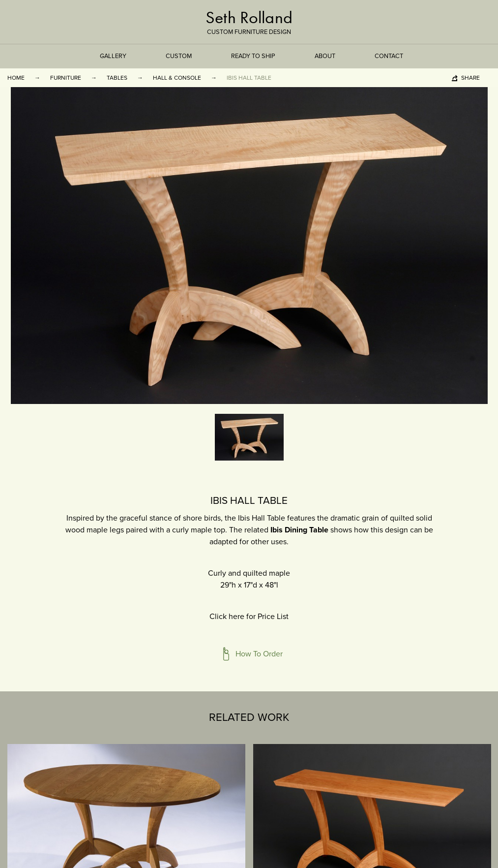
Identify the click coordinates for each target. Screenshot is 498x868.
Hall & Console (177, 78)
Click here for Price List (249, 617)
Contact (389, 56)
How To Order (259, 654)
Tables (117, 78)
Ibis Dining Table (299, 530)
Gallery (113, 56)
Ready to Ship (253, 56)
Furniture (66, 78)
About (325, 56)
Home (16, 78)
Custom (179, 56)
